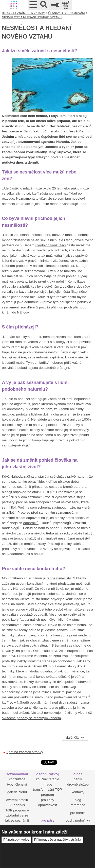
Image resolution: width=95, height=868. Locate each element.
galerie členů (17, 792)
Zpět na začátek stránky (25, 752)
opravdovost (47, 805)
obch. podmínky (78, 820)
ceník (78, 779)
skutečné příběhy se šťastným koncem (32, 718)
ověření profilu (17, 800)
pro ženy (47, 800)
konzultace (17, 779)
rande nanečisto (59, 578)
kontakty (78, 792)
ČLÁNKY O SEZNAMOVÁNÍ (66, 13)
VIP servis (17, 805)
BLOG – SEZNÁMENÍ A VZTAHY (24, 13)
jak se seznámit (17, 820)
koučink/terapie (48, 779)
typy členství (17, 784)
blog (78, 800)
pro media (78, 813)
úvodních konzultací (51, 245)
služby (61, 476)
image (48, 784)
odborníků (31, 523)
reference (78, 805)
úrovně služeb (78, 784)
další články (75, 737)
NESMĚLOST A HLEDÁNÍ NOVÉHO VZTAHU (32, 17)
